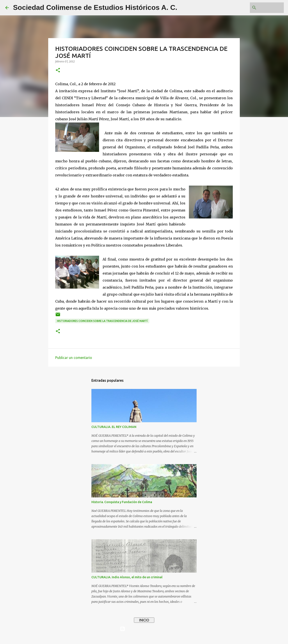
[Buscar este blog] (261, 8)
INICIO (144, 620)
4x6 (157, 638)
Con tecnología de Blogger (144, 629)
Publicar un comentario (74, 358)
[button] (58, 70)
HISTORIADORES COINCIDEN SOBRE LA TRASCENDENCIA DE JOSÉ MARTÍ (102, 321)
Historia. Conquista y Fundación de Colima (122, 502)
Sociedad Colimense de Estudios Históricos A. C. (95, 7)
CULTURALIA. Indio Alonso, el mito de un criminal (127, 577)
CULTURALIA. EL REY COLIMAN (114, 427)
